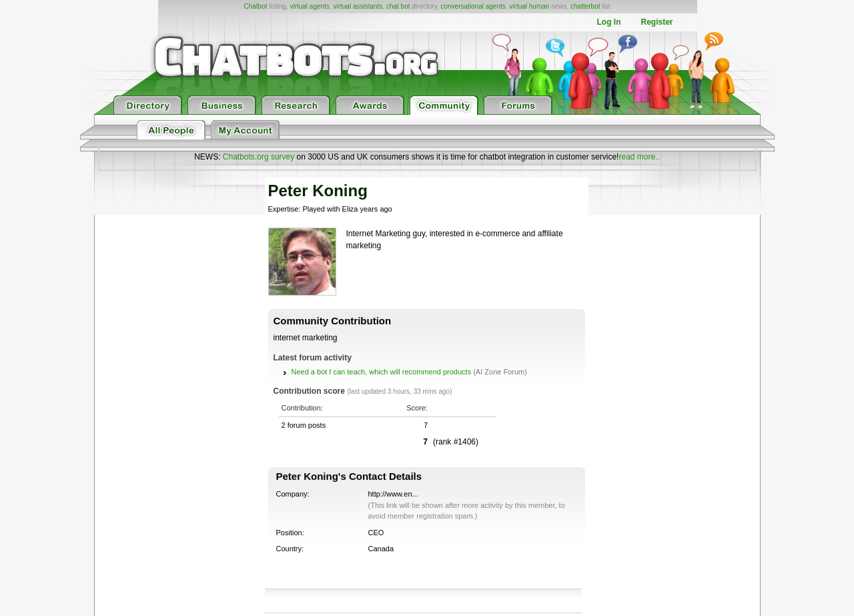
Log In (608, 22)
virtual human (529, 6)
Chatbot (255, 6)
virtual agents (309, 6)
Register (657, 22)
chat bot (398, 6)
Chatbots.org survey (259, 157)
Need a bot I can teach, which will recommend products (382, 372)
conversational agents (473, 6)
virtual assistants (358, 6)
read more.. (639, 157)
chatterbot (585, 6)
